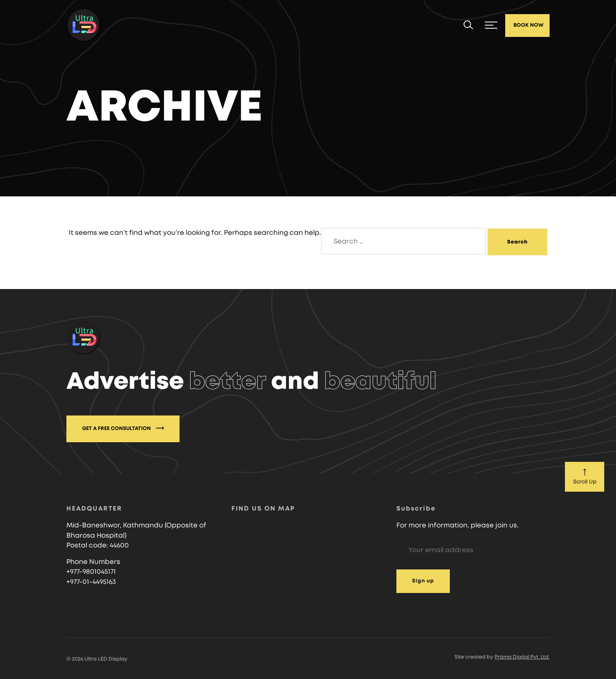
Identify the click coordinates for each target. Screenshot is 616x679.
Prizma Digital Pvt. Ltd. (522, 657)
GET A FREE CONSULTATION (123, 428)
